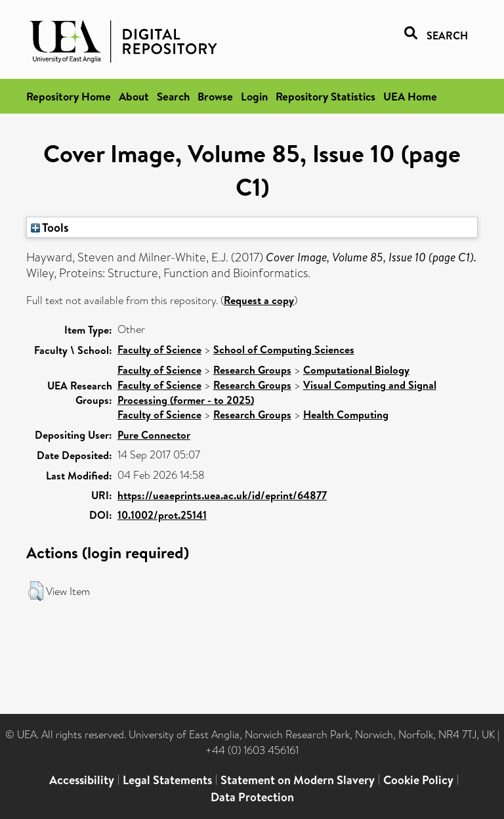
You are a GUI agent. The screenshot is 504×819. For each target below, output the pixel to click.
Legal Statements (167, 780)
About (134, 96)
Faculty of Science (159, 349)
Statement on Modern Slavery (298, 780)
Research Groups (252, 370)
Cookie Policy (418, 780)
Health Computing (346, 414)
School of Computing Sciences (284, 349)
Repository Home (69, 96)
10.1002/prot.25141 (162, 515)
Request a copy (259, 300)
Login (254, 96)
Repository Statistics (325, 96)
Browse (215, 96)
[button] (36, 591)
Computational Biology (356, 370)
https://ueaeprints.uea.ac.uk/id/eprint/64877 (222, 495)
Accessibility (82, 780)
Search (173, 96)
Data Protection (252, 797)
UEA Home (410, 96)
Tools (50, 227)
